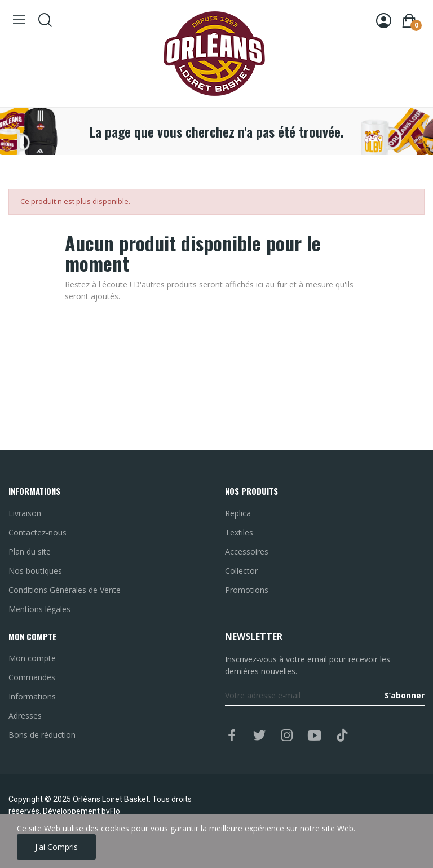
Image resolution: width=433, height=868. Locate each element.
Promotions (247, 590)
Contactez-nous (37, 532)
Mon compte (32, 658)
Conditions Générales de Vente (65, 590)
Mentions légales (39, 609)
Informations (32, 696)
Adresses (25, 716)
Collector (241, 571)
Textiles (239, 532)
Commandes (32, 677)
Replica (238, 513)
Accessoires (247, 552)
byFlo (111, 811)
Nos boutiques (35, 571)
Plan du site (30, 552)
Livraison (25, 513)
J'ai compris (56, 847)
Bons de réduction (42, 735)
